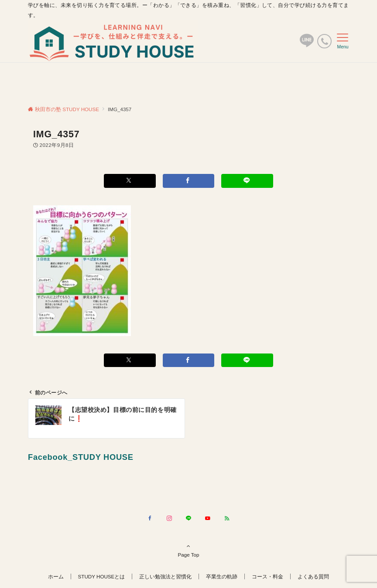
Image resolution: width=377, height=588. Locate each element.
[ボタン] (307, 44)
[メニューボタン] (343, 41)
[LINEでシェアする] (247, 181)
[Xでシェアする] (130, 181)
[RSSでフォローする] (227, 518)
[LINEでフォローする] (188, 518)
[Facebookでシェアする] (189, 181)
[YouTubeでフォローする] (208, 518)
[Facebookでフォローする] (150, 518)
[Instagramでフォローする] (169, 518)
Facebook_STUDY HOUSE (81, 457)
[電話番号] (324, 41)
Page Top (188, 550)
